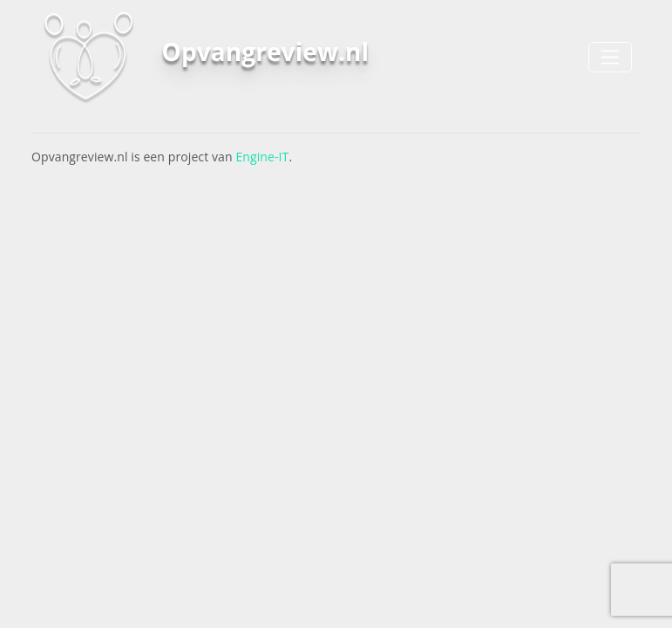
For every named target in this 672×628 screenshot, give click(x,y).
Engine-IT (262, 157)
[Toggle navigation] (610, 57)
